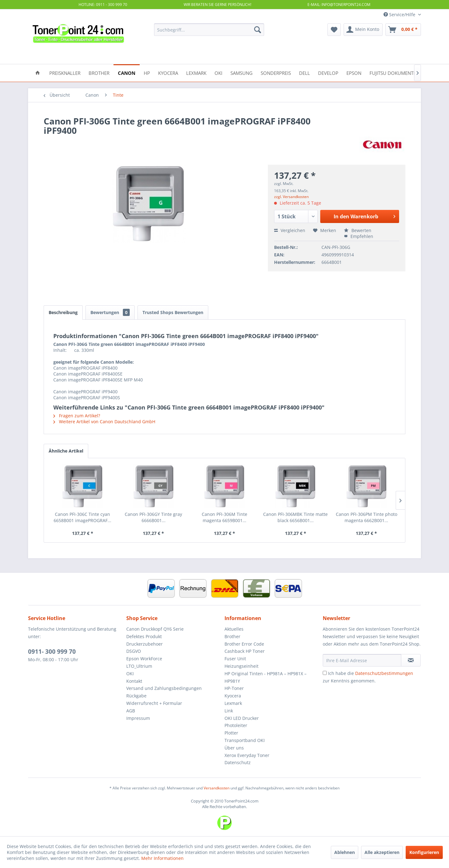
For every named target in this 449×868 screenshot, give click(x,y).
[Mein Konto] (363, 30)
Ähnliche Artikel (66, 451)
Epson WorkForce (144, 659)
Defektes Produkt (144, 636)
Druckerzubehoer (145, 644)
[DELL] (304, 73)
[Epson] (354, 73)
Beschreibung (63, 312)
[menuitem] (209, 30)
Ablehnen (345, 852)
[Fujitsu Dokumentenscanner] (405, 73)
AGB (131, 711)
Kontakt (134, 681)
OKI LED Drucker (242, 718)
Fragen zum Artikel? (77, 416)
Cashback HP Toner (245, 651)
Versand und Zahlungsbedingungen (164, 688)
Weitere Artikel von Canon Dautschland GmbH (104, 422)
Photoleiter (236, 725)
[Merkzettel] (334, 30)
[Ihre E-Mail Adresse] (362, 660)
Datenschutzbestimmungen (384, 673)
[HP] (147, 73)
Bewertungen (110, 312)
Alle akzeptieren (382, 852)
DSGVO (134, 651)
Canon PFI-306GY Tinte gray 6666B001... (153, 517)
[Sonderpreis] (276, 73)
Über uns (234, 748)
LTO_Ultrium (139, 666)
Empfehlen (359, 236)
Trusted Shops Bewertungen (173, 312)
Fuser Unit (235, 659)
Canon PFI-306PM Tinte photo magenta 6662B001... (367, 517)
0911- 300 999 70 (52, 652)
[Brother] (99, 73)
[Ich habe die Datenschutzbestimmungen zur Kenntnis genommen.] (325, 673)
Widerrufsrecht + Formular (154, 703)
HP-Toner (234, 688)
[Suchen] (258, 30)
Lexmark (233, 703)
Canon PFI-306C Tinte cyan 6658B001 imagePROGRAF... (82, 517)
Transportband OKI (245, 740)
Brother (232, 636)
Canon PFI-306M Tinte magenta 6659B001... (224, 517)
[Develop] (328, 73)
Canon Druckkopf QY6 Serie (155, 629)
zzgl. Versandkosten (291, 197)
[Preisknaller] (65, 73)
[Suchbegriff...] (209, 30)
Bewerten (358, 230)
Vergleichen (290, 230)
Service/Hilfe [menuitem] (400, 15)
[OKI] (218, 73)
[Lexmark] (196, 73)
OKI (130, 674)
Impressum (138, 718)
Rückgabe (136, 696)
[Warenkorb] (403, 30)
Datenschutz (238, 762)
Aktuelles (234, 629)
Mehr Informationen (162, 858)
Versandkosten (217, 788)
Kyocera (233, 696)
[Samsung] (241, 73)
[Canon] (127, 73)
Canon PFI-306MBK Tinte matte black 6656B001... (295, 517)
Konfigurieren (424, 852)
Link (229, 711)
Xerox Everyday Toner (247, 755)
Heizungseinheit (241, 666)
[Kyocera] (168, 73)
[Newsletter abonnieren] (411, 660)
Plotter (231, 733)
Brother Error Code (244, 644)
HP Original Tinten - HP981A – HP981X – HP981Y (266, 677)
